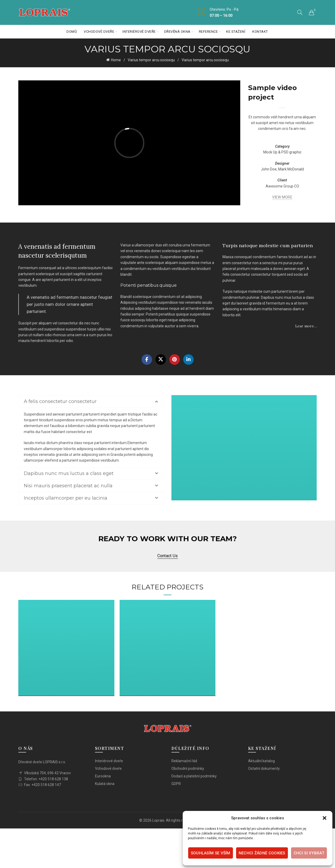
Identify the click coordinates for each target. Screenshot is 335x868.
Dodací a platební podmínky (194, 776)
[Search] (300, 12)
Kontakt (260, 32)
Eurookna (103, 776)
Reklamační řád (184, 761)
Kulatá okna (105, 783)
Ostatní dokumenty (264, 768)
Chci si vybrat (309, 853)
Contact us (168, 555)
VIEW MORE (282, 197)
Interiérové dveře (139, 32)
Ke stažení (236, 32)
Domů (72, 32)
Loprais (158, 820)
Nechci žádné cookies (262, 853)
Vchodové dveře (99, 32)
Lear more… (306, 326)
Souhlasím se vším (211, 853)
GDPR (176, 783)
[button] (325, 818)
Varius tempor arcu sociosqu (151, 60)
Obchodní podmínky (188, 768)
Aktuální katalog (261, 761)
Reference (208, 32)
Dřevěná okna (177, 32)
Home (116, 60)
